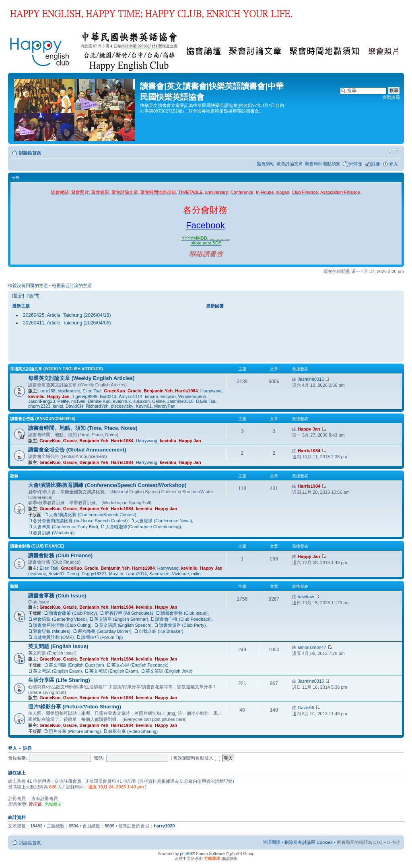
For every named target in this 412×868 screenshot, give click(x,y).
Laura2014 (136, 574)
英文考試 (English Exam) (58, 671)
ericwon (168, 396)
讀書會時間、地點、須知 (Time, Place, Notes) (83, 428)
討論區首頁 (30, 153)
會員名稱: (18, 758)
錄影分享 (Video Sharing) (133, 731)
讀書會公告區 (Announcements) (43, 419)
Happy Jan (58, 396)
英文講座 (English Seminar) (121, 619)
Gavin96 (306, 708)
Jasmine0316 (180, 401)
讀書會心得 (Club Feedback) (183, 619)
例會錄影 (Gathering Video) (60, 619)
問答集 (356, 164)
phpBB (186, 854)
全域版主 (53, 804)
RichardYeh (97, 406)
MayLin (116, 574)
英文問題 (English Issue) (58, 646)
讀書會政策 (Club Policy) (73, 613)
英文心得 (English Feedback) (140, 665)
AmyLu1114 (131, 396)
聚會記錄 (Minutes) (52, 631)
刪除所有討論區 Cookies (309, 842)
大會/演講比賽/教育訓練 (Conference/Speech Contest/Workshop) (107, 485)
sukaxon (141, 401)
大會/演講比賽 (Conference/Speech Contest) (93, 515)
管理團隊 (272, 842)
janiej (58, 406)
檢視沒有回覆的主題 (28, 285)
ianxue (151, 396)
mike (196, 574)
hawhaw (306, 597)
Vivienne (180, 574)
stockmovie (69, 391)
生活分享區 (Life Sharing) (59, 680)
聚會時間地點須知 (323, 164)
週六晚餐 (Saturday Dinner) (105, 631)
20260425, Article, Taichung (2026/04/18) (67, 315)
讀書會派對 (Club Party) (182, 625)
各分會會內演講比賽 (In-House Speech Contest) (80, 521)
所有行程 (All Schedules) (129, 613)
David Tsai (206, 401)
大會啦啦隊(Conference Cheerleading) (143, 527)
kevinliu (36, 396)
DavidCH (74, 406)
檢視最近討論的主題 (72, 285)
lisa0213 (108, 396)
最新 (18, 296)
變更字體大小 (394, 151)
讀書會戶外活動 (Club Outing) (62, 625)
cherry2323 (39, 406)
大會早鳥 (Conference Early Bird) (66, 527)
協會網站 (266, 164)
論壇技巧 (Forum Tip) (102, 637)
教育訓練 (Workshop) (54, 533)
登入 (393, 164)
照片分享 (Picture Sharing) (75, 731)
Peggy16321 (94, 574)
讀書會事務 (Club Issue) (57, 596)
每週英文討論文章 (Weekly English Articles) (57, 369)
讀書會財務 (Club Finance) (37, 546)
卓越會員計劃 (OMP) (53, 637)
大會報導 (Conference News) (163, 521)
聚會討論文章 (290, 164)
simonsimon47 (312, 647)
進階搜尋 (391, 97)
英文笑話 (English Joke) (169, 671)
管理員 (35, 804)
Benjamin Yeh (158, 391)
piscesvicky (122, 406)
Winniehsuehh (192, 396)
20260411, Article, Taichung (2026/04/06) (67, 323)
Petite (63, 401)
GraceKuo (114, 391)
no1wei (78, 401)
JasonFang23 (42, 401)
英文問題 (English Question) (76, 665)
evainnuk (122, 401)
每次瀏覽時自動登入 (197, 758)
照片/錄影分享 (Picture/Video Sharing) (75, 707)
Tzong (73, 574)
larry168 (47, 391)
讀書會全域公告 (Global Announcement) (77, 450)
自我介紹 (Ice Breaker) (161, 631)
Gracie (134, 391)
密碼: (99, 758)
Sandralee (159, 574)
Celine (158, 401)
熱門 (33, 296)
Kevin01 (144, 406)
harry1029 (164, 826)
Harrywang (211, 391)
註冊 (376, 164)
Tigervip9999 (85, 396)
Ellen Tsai (92, 391)
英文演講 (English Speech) (125, 625)
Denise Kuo (99, 401)
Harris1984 (186, 391)
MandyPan (165, 406)
